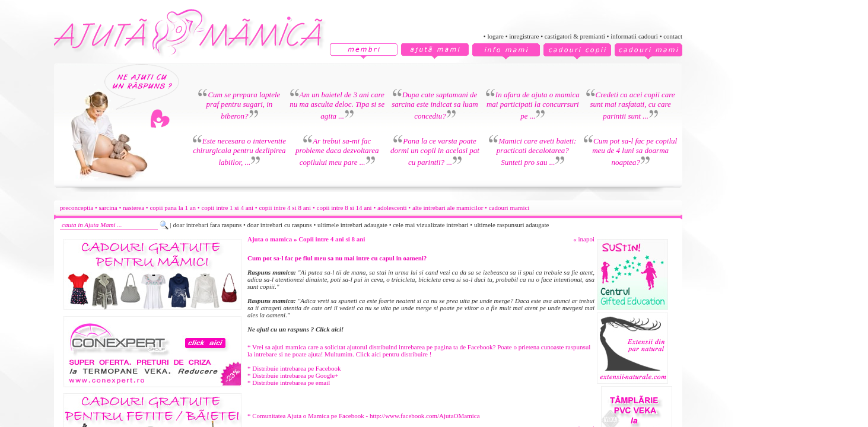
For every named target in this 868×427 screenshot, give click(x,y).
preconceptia (77, 208)
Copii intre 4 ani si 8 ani (332, 239)
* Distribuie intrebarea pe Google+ (293, 375)
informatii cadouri (634, 36)
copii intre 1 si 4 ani (227, 208)
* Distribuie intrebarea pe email (289, 383)
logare (495, 36)
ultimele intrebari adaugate (352, 225)
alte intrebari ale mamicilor (448, 208)
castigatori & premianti (575, 36)
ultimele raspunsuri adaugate (511, 225)
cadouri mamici (509, 208)
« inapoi (584, 239)
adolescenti (392, 208)
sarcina (108, 208)
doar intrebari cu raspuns (280, 225)
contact (673, 36)
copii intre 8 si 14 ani (344, 208)
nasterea (133, 208)
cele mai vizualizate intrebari (430, 225)
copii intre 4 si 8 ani (285, 208)
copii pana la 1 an (173, 208)
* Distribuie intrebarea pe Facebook (294, 368)
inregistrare (524, 36)
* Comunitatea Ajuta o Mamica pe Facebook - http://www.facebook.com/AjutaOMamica (364, 416)
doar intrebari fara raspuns (207, 225)
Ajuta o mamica (270, 239)
